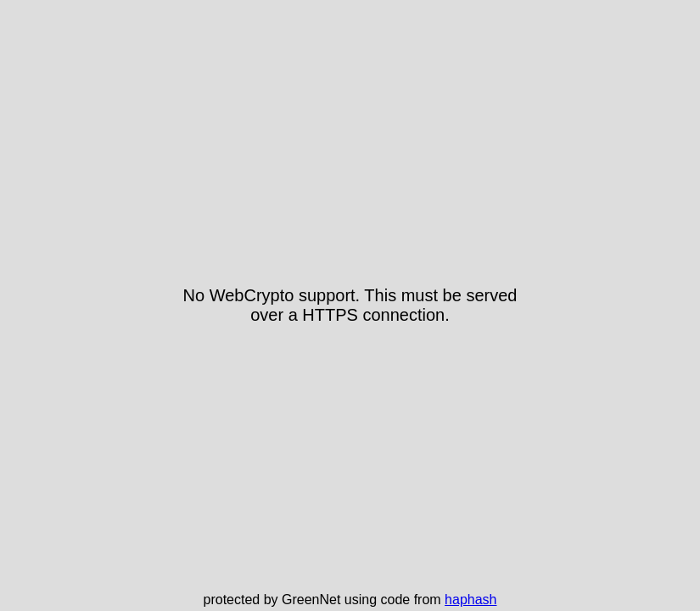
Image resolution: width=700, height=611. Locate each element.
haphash (470, 600)
